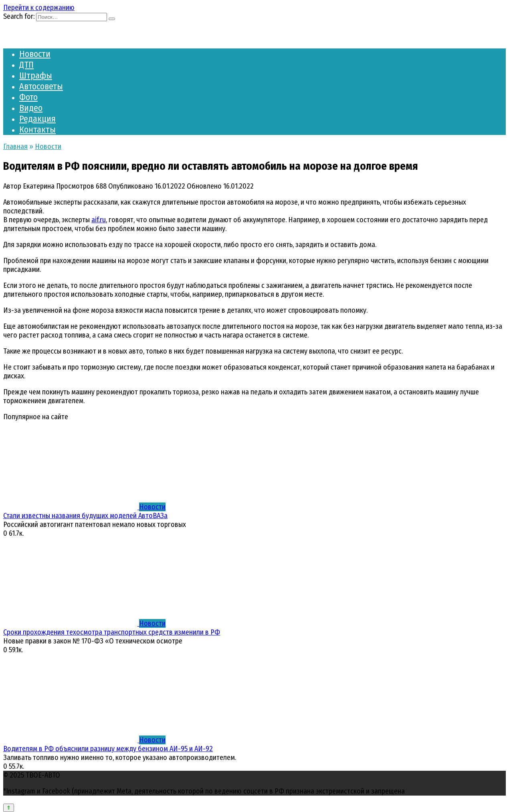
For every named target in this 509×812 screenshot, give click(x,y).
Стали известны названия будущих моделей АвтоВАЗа (85, 516)
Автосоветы (41, 86)
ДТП (26, 65)
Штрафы (36, 75)
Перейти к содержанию (39, 8)
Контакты (37, 130)
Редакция (37, 119)
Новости (35, 54)
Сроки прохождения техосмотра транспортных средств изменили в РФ (112, 632)
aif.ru (99, 220)
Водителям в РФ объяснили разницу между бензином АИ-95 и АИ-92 (108, 749)
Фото (28, 97)
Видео (31, 108)
